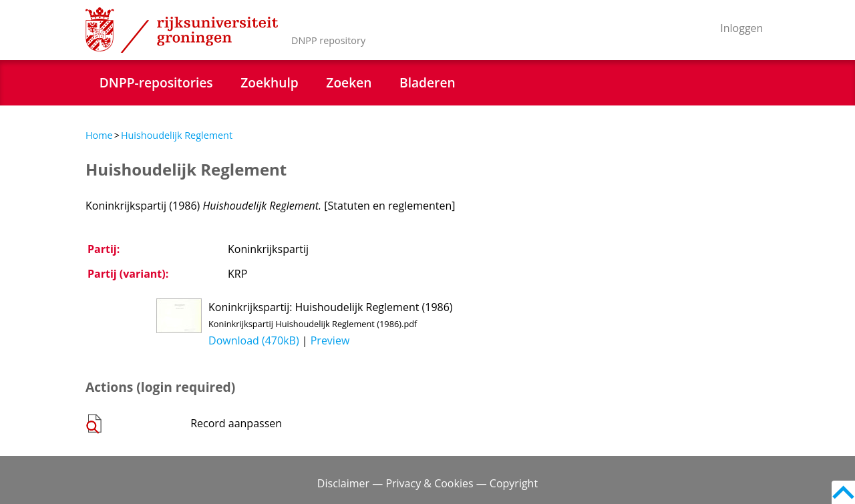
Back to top (843, 492)
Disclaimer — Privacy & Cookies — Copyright (427, 483)
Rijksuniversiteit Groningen (182, 30)
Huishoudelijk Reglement (177, 135)
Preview (330, 340)
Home (99, 135)
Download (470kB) (254, 340)
